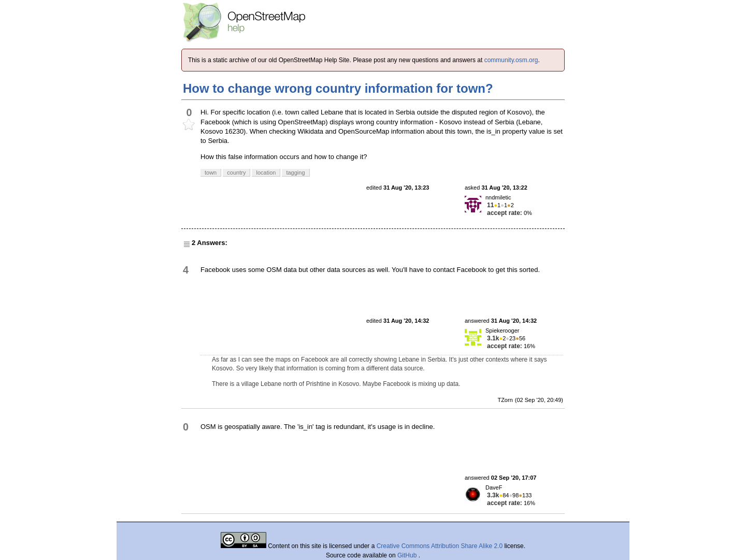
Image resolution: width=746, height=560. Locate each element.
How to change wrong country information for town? (338, 88)
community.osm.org (511, 60)
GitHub (408, 555)
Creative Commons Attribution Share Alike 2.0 (440, 546)
